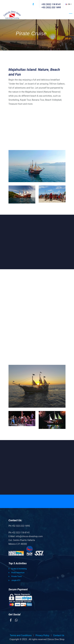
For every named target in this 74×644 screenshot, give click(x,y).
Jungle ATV (16, 580)
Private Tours (17, 577)
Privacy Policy (42, 635)
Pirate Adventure (18, 573)
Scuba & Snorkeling (19, 569)
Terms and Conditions (21, 635)
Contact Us (59, 635)
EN (68, 4)
